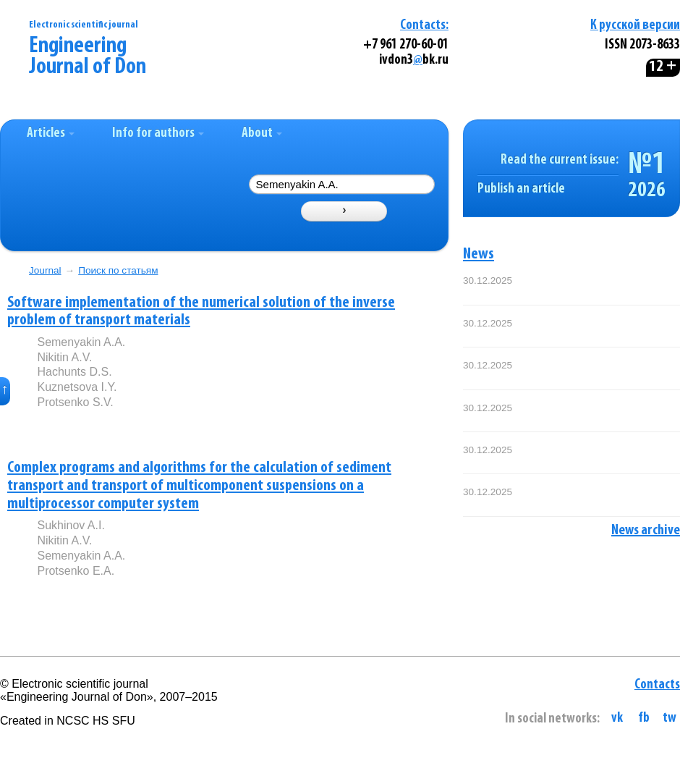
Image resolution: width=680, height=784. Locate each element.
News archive (646, 531)
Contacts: (424, 26)
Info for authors (158, 134)
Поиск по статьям (118, 270)
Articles (51, 134)
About (262, 134)
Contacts (657, 685)
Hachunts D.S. (74, 372)
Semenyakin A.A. (81, 342)
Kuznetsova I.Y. (77, 387)
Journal (45, 270)
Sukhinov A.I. (71, 525)
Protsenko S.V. (75, 402)
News (479, 254)
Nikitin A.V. (64, 357)
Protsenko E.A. (76, 571)
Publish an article (521, 189)
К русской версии (635, 26)
